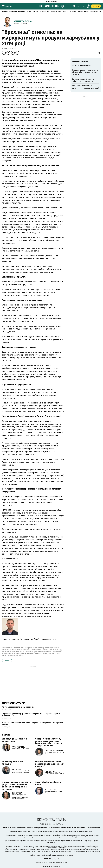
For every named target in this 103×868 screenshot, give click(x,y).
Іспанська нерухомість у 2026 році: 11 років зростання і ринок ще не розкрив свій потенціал (16, 786)
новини (5, 12)
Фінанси (54, 12)
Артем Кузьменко (23, 21)
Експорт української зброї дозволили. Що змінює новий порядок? (50, 764)
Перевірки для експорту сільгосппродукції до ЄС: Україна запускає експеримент (31, 715)
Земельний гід (96, 12)
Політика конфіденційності (37, 828)
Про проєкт (21, 828)
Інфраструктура (33, 12)
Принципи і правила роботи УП (88, 828)
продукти (7, 660)
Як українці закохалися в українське (18, 707)
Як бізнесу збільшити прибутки (12, 763)
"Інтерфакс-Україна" (60, 835)
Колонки (22, 12)
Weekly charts (83, 12)
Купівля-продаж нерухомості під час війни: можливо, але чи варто (85, 72)
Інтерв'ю (73, 12)
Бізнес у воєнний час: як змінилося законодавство (84, 80)
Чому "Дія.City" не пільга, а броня (48, 783)
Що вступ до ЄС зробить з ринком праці (15, 740)
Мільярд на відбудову (82, 66)
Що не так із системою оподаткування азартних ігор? (86, 87)
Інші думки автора (80, 62)
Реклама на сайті (9, 828)
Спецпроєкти (63, 12)
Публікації (13, 12)
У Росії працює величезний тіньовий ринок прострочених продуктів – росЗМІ (33, 724)
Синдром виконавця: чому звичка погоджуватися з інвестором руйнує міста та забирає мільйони (49, 742)
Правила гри (45, 12)
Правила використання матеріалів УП (62, 828)
